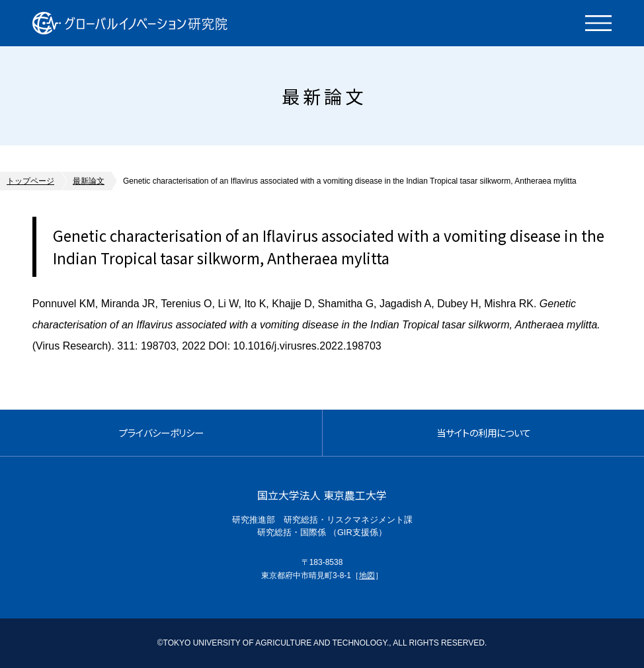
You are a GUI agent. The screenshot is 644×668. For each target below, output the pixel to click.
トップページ (30, 181)
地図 (367, 575)
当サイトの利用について (484, 432)
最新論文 (89, 181)
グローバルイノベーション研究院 (130, 23)
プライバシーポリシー (161, 432)
